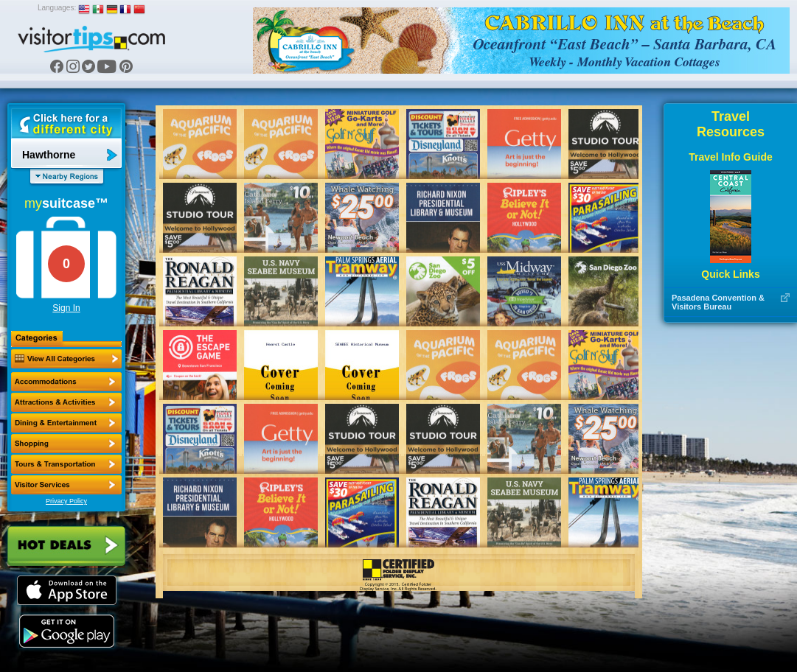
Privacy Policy (66, 501)
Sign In (66, 308)
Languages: (57, 8)
